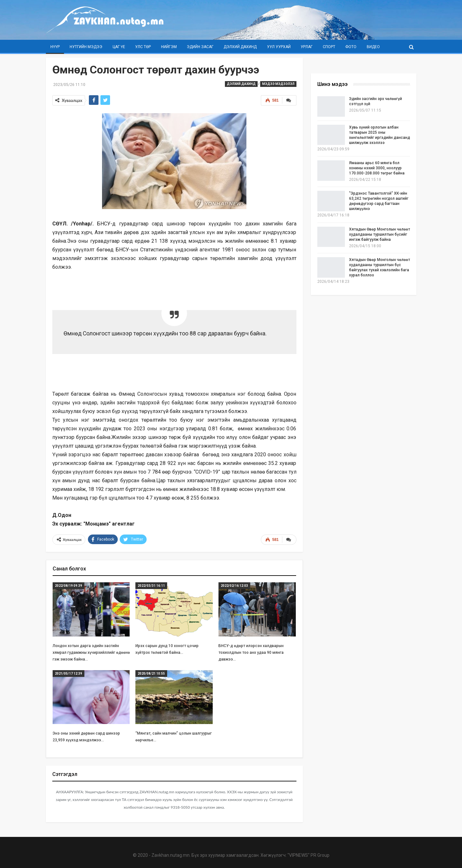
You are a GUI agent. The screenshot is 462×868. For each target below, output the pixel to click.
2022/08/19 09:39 (68, 586)
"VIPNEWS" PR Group (308, 855)
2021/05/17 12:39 (68, 674)
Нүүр (55, 47)
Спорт (329, 47)
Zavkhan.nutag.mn (171, 855)
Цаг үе (119, 47)
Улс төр (143, 47)
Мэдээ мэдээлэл (278, 84)
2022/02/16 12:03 (234, 586)
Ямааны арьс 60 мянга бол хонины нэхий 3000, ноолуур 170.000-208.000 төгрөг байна (377, 168)
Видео (373, 47)
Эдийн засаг (200, 47)
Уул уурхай (279, 47)
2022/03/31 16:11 (151, 586)
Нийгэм (169, 47)
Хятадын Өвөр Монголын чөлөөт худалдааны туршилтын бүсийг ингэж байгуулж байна (380, 234)
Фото (351, 47)
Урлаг (307, 47)
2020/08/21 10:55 (151, 674)
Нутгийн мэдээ (86, 47)
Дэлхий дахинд (240, 47)
